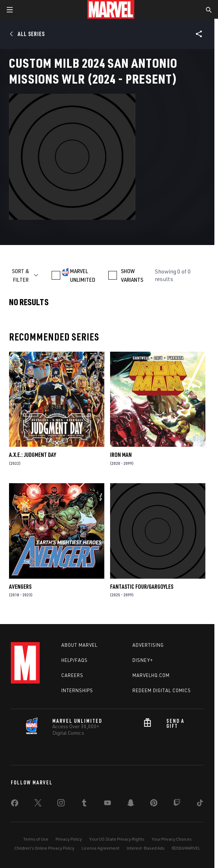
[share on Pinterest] (154, 804)
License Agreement (101, 848)
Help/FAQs (75, 660)
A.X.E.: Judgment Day (32, 455)
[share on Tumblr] (84, 804)
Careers (72, 675)
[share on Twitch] (177, 804)
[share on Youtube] (108, 804)
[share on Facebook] (15, 805)
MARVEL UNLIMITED (83, 275)
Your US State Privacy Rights (117, 839)
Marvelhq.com (151, 675)
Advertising (148, 645)
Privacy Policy (69, 839)
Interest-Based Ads (146, 848)
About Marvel (79, 645)
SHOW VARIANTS (132, 275)
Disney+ (143, 660)
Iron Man (121, 455)
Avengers (20, 587)
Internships (77, 690)
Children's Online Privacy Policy (44, 848)
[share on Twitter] (38, 804)
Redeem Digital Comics (162, 690)
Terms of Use (36, 839)
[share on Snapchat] (131, 804)
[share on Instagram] (61, 804)
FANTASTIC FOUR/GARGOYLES (142, 587)
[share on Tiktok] (200, 804)
